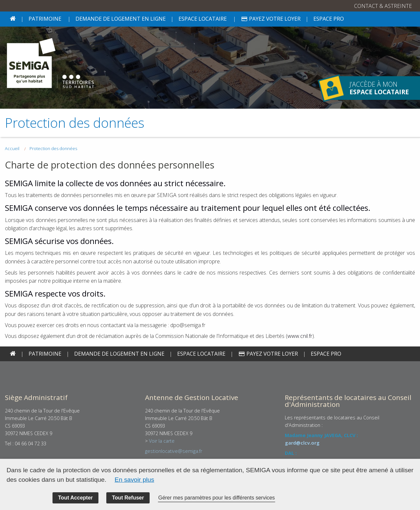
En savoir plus (134, 480)
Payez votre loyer (271, 19)
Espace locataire (203, 19)
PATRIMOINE (45, 19)
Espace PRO (329, 19)
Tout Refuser (128, 498)
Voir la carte (162, 441)
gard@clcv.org (302, 443)
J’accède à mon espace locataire (332, 88)
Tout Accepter (75, 498)
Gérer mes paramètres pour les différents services (216, 498)
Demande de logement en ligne (121, 19)
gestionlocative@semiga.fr (174, 451)
